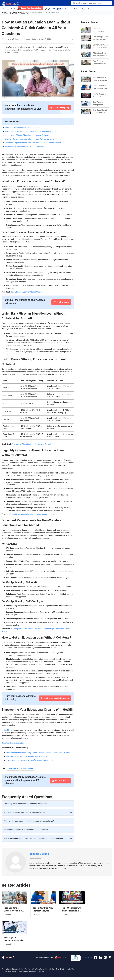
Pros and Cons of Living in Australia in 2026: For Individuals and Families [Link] (101, 79)
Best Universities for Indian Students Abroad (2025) (26, 756)
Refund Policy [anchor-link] (61, 969)
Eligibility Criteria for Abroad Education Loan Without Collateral (30, 139)
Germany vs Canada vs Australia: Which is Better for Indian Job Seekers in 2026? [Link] (101, 46)
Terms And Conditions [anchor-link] (36, 969)
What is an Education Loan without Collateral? (23, 128)
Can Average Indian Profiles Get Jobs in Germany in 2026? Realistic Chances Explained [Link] (100, 38)
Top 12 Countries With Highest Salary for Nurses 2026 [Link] (100, 87)
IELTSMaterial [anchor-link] (15, 969)
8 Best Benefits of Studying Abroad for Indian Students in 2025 (31, 760)
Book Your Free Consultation (13, 743)
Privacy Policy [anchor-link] (50, 969)
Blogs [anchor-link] (83, 9)
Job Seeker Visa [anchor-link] (33, 9)
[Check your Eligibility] (60, 108)
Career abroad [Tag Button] (27, 769)
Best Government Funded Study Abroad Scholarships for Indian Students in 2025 (38, 753)
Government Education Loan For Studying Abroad (31, 444)
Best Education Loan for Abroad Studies (26, 292)
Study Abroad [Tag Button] (13, 769)
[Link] (86, 79)
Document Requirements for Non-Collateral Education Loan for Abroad (33, 143)
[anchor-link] (8, 958)
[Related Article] (14, 905)
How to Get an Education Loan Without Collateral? (25, 147)
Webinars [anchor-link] (6, 13)
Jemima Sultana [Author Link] (13, 39)
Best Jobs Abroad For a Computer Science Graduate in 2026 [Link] (101, 112)
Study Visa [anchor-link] (47, 9)
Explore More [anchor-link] (87, 958)
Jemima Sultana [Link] (39, 854)
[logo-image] (10, 4)
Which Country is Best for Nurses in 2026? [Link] (100, 55)
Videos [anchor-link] (76, 9)
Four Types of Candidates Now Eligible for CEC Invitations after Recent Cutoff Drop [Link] (100, 63)
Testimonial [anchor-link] (24, 13)
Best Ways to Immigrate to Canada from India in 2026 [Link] (100, 104)
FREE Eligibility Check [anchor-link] (63, 9)
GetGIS (6, 730)
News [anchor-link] (90, 9)
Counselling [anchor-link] (15, 13)
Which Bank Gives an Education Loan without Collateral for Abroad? (32, 131)
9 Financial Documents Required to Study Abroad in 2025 (31, 514)
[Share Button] (73, 39)
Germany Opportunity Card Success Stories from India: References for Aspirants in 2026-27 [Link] (100, 30)
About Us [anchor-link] (24, 969)
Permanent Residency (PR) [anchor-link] (13, 9)
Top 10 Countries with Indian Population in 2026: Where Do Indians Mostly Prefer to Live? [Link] (100, 95)
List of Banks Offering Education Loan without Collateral (27, 135)
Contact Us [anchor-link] (70, 969)
